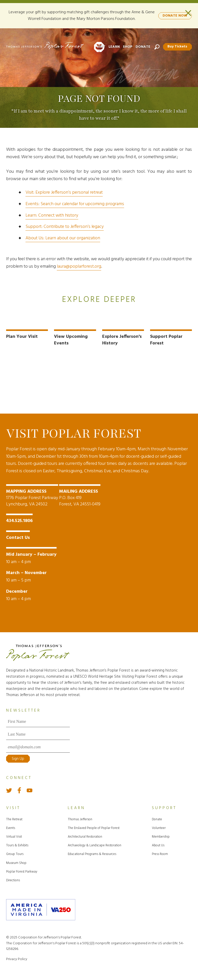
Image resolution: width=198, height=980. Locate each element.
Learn (114, 47)
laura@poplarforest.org (79, 266)
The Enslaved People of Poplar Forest (94, 828)
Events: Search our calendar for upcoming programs (75, 204)
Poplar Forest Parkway (22, 871)
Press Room (160, 854)
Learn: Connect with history (52, 215)
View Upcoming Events (71, 340)
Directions (13, 880)
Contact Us (18, 537)
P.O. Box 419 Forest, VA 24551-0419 (80, 498)
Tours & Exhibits (17, 845)
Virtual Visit (14, 836)
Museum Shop (16, 863)
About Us (158, 845)
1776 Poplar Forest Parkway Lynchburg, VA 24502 (32, 498)
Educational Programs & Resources (92, 854)
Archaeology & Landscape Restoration (95, 845)
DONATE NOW (175, 15)
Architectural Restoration (85, 836)
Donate (143, 47)
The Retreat (14, 819)
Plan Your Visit (22, 337)
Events (11, 828)
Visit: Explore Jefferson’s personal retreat (64, 193)
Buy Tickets (177, 47)
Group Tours (15, 854)
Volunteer (159, 828)
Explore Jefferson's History (122, 340)
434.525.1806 (19, 521)
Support (164, 808)
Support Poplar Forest (166, 340)
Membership (161, 836)
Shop (127, 47)
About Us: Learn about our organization (63, 238)
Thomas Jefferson (80, 819)
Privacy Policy (17, 959)
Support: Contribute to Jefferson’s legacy (65, 227)
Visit (101, 47)
